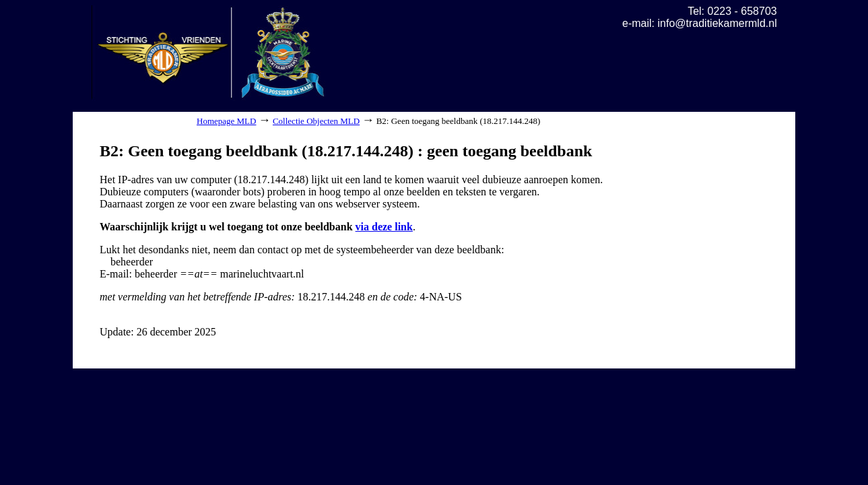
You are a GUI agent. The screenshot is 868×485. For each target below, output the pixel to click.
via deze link (384, 227)
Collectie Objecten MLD (316, 121)
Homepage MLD (226, 121)
